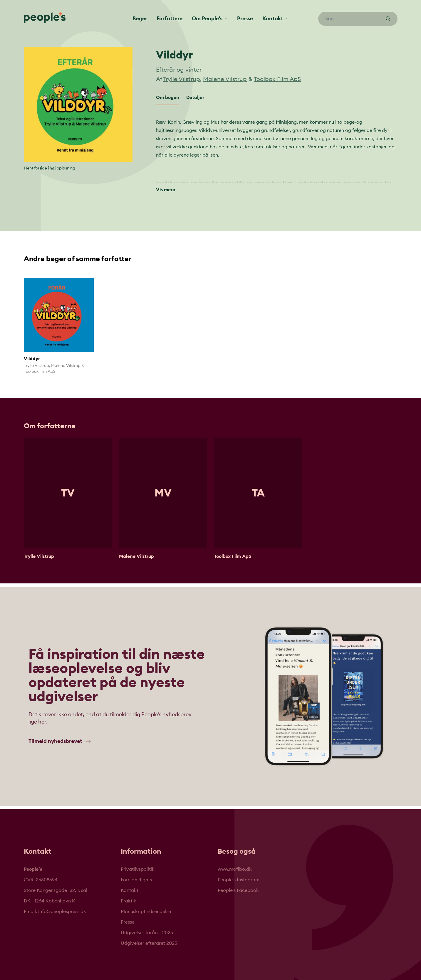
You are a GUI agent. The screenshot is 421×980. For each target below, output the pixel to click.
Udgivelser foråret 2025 (147, 928)
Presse (245, 19)
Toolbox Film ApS (277, 79)
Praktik (129, 897)
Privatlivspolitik (138, 865)
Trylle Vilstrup (182, 79)
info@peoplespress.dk (62, 907)
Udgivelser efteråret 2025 (149, 939)
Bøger (140, 19)
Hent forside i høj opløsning (50, 168)
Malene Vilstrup (225, 79)
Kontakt (130, 886)
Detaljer (195, 98)
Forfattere (170, 19)
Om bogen (168, 98)
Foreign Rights (136, 875)
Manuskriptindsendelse (146, 907)
